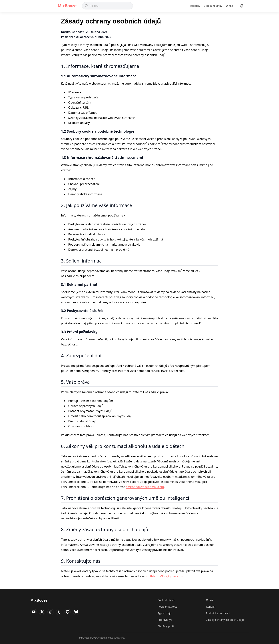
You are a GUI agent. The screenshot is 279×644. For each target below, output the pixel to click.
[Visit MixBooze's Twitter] (44, 612)
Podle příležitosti (168, 607)
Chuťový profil (166, 626)
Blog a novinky (213, 6)
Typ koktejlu (165, 613)
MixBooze (67, 6)
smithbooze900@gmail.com (145, 487)
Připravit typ (165, 620)
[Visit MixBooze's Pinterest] (72, 612)
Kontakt (211, 607)
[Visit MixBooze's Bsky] (81, 612)
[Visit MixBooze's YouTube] (34, 612)
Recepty (195, 6)
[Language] (242, 6)
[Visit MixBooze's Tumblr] (63, 612)
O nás (230, 6)
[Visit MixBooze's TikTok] (53, 612)
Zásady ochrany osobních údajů (225, 620)
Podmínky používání (218, 613)
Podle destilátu (167, 600)
